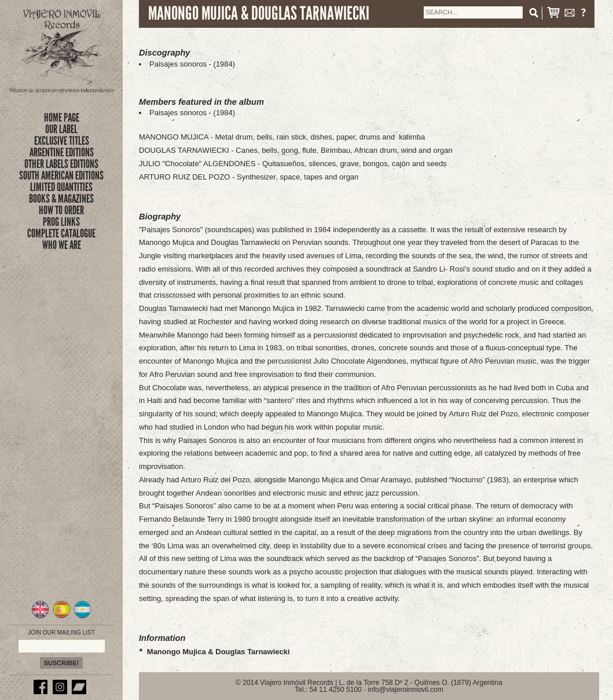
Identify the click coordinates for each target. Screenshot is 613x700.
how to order (61, 210)
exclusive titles (62, 141)
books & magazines (61, 199)
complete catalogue (61, 233)
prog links (61, 222)
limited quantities (61, 187)
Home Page (62, 118)
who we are (62, 245)
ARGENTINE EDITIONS (62, 152)
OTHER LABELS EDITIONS (61, 164)
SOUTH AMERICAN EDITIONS (61, 175)
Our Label (61, 129)
